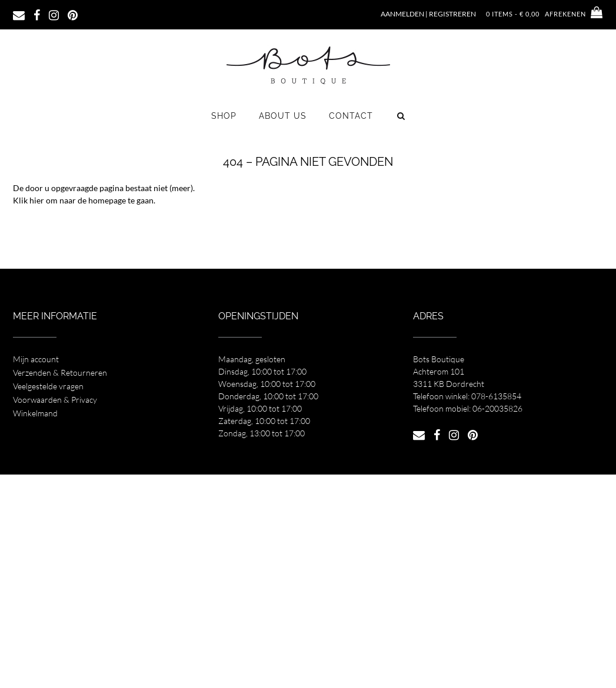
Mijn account (36, 359)
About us (283, 116)
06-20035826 (497, 408)
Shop (224, 116)
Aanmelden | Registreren (428, 14)
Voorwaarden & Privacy (55, 400)
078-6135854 (496, 396)
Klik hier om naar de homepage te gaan (83, 200)
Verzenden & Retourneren (60, 373)
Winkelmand (35, 413)
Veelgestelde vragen (48, 386)
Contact (351, 116)
